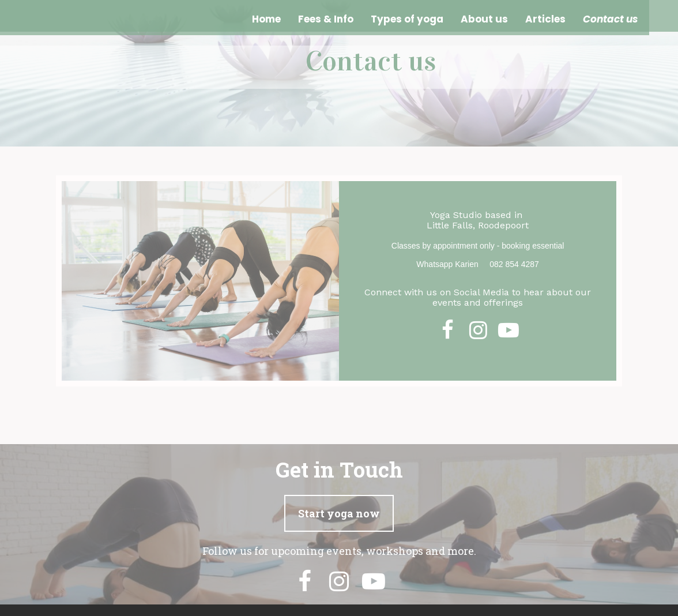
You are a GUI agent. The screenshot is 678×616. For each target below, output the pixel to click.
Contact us (610, 19)
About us (484, 19)
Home (266, 19)
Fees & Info (326, 19)
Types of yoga (407, 19)
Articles (545, 19)
